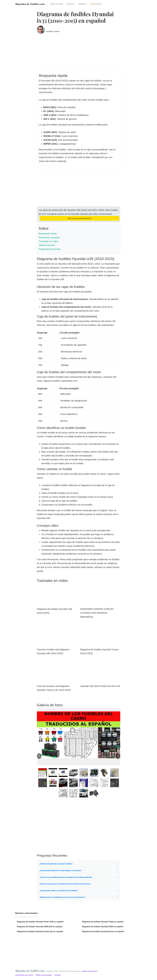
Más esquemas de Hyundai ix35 (79, 218)
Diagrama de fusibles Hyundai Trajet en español (103, 922)
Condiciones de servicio (24, 975)
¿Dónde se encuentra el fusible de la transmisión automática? (65, 884)
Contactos (82, 4)
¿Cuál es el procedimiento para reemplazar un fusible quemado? (66, 877)
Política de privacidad (44, 975)
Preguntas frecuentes (50, 249)
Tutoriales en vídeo (48, 241)
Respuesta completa (49, 237)
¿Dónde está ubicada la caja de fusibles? (56, 864)
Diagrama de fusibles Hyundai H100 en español (103, 927)
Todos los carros (56, 4)
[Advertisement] (79, 54)
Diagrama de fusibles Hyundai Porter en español (103, 931)
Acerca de (70, 4)
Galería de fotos (47, 245)
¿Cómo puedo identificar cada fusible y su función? (60, 870)
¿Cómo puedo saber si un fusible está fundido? (59, 890)
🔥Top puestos (95, 4)
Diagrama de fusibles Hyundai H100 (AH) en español (40, 927)
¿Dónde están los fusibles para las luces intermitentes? (62, 897)
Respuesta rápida (48, 234)
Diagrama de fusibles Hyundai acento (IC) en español (40, 931)
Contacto (58, 975)
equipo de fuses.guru (90, 971)
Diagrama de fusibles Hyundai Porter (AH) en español (40, 922)
